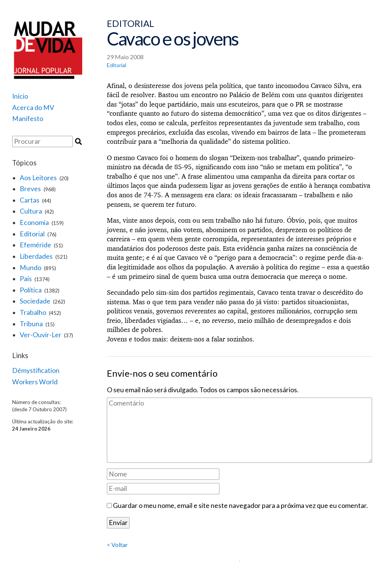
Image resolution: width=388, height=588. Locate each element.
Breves (30, 189)
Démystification (36, 370)
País (26, 279)
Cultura (31, 211)
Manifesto (28, 119)
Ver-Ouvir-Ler (41, 335)
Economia (34, 222)
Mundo (31, 268)
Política (31, 290)
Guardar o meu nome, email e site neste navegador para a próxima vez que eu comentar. (240, 505)
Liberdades (36, 256)
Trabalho (33, 312)
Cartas (30, 200)
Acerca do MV (33, 108)
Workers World (35, 382)
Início (20, 96)
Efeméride (35, 245)
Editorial (32, 234)
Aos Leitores (38, 178)
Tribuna (31, 324)
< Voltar (117, 545)
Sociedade (35, 301)
